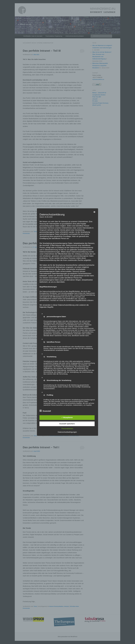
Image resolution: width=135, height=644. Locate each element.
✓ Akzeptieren (67, 417)
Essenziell (45, 411)
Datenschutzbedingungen (67, 432)
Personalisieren (67, 429)
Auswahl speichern (67, 424)
